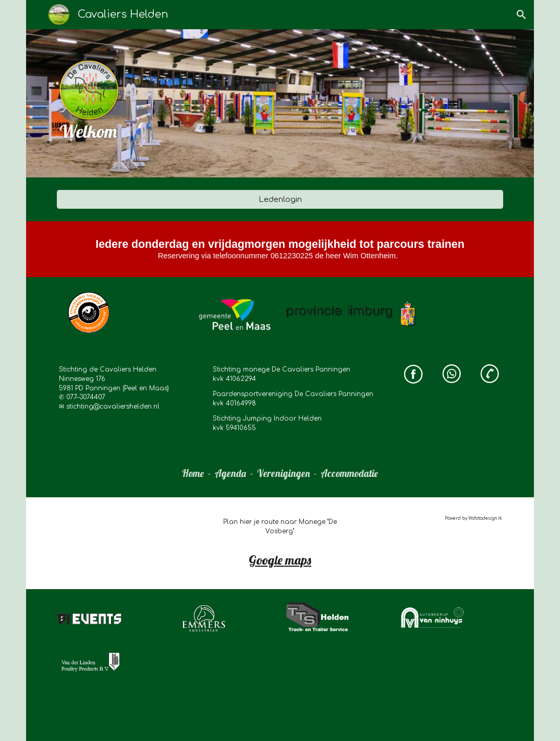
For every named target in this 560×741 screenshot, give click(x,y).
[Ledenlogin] (280, 199)
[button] (521, 15)
